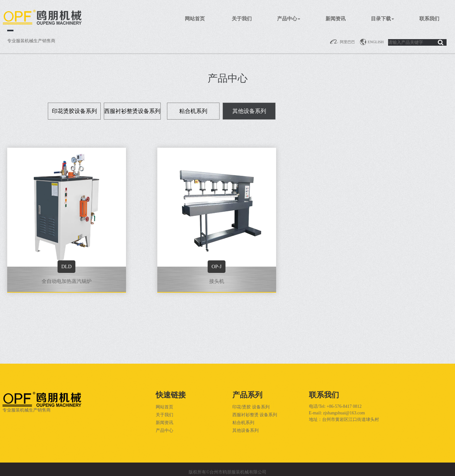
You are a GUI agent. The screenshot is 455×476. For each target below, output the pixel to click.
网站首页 (195, 19)
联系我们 (429, 19)
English (372, 42)
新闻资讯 (336, 19)
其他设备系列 (245, 430)
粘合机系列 (243, 423)
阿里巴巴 (342, 42)
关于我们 (242, 19)
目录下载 (382, 19)
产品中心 (289, 19)
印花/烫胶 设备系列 (251, 407)
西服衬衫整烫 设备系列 (255, 415)
